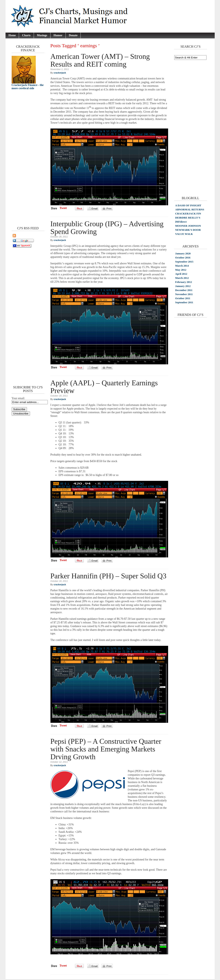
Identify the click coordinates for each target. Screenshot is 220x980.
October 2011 (183, 298)
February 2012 (184, 282)
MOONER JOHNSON (188, 226)
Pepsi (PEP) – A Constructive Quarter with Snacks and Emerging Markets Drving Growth (106, 749)
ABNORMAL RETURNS (190, 209)
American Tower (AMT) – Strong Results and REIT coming (100, 60)
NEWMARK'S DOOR (188, 230)
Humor (58, 35)
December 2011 (184, 290)
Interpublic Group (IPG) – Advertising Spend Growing (107, 228)
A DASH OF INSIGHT (188, 205)
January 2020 (183, 253)
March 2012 (182, 278)
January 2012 (183, 286)
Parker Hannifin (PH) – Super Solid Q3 (108, 576)
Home (12, 35)
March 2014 (182, 266)
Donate (73, 35)
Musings (42, 35)
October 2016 (183, 258)
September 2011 (184, 302)
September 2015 (184, 262)
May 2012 (181, 270)
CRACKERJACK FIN (188, 214)
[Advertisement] (24, 157)
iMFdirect (181, 222)
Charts (26, 35)
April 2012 (181, 274)
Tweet (63, 208)
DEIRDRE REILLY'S (188, 218)
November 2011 (184, 294)
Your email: (18, 398)
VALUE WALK (184, 234)
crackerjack (60, 73)
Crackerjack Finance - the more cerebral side (28, 87)
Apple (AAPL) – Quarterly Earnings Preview (104, 387)
